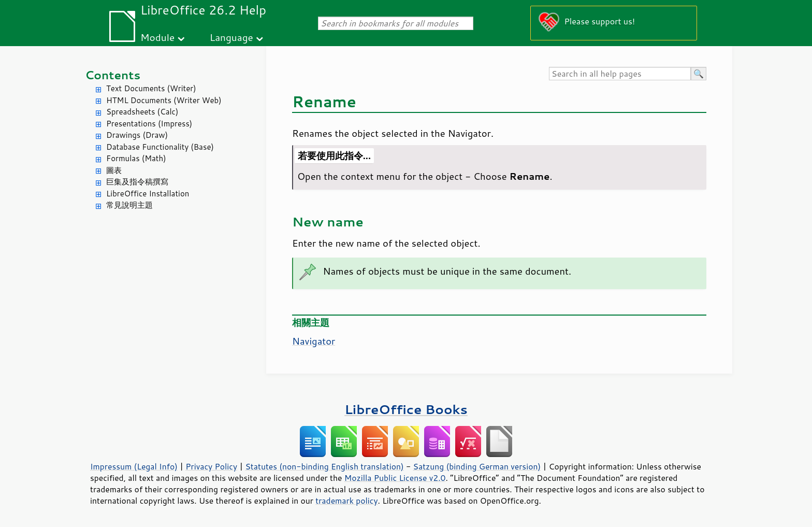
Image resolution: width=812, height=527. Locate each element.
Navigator (314, 341)
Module (157, 37)
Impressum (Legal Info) (134, 466)
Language (231, 37)
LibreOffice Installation (148, 194)
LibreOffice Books (406, 409)
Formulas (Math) (136, 158)
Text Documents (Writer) (151, 88)
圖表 (114, 170)
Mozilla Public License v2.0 (395, 478)
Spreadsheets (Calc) (142, 112)
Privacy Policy (211, 466)
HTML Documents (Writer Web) (164, 100)
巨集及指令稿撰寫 (137, 182)
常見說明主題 (129, 205)
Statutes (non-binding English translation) (324, 466)
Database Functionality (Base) (160, 147)
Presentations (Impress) (149, 124)
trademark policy (346, 501)
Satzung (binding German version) (477, 466)
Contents (113, 75)
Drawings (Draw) (137, 135)
